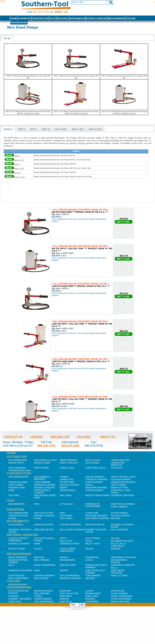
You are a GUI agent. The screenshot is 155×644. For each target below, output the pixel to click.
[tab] (7, 38)
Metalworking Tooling (119, 561)
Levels (89, 485)
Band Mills (66, 602)
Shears (64, 571)
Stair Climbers (119, 507)
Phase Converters (45, 565)
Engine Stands (42, 463)
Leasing (37, 437)
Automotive (25, 19)
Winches (116, 549)
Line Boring (92, 602)
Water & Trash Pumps (97, 495)
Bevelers (39, 557)
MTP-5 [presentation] (22, 129)
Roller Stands (17, 549)
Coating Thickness (70, 525)
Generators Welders (123, 482)
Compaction (66, 480)
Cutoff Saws (67, 482)
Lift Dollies (66, 504)
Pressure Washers (96, 488)
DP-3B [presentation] (7, 38)
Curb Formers (42, 482)
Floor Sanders (94, 482)
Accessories (16, 525)
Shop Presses (16, 576)
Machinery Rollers (122, 541)
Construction (41, 19)
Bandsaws (65, 591)
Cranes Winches (120, 460)
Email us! (61, 12)
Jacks (89, 541)
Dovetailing (118, 591)
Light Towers (119, 485)
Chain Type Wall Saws (123, 477)
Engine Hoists (16, 463)
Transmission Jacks (20, 471)
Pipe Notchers (68, 565)
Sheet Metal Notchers (118, 572)
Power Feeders (43, 599)
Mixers (64, 488)
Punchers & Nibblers (123, 565)
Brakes (64, 557)
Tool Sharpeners (70, 576)
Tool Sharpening (44, 602)
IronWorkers (67, 560)
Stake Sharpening (121, 599)
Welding (116, 518)
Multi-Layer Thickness (72, 530)
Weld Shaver (41, 578)
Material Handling (97, 19)
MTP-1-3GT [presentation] (78, 129)
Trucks (89, 549)
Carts (63, 538)
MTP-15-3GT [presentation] (95, 129)
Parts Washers (17, 468)
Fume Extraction (18, 516)
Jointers (13, 596)
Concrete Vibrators (123, 495)
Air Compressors (18, 477)
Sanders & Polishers (20, 571)
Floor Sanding (119, 594)
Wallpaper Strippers (97, 518)
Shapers (90, 599)
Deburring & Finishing (123, 557)
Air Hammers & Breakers (42, 478)
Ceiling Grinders (95, 477)
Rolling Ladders (120, 516)
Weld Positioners (19, 578)
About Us (107, 437)
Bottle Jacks (93, 460)
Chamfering (92, 557)
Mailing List (60, 437)
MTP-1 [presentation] (34, 129)
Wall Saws (66, 495)
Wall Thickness (120, 530)
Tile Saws (14, 495)
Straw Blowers (94, 490)
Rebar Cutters (119, 488)
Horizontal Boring (45, 485)
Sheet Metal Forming (123, 504)
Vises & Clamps (119, 576)
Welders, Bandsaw (70, 578)
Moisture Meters (44, 530)
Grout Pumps (16, 485)
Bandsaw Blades (18, 585)
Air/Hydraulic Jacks (45, 460)
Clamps (89, 591)
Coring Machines (18, 482)
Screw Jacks (67, 468)
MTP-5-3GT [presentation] (61, 129)
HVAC (53, 19)
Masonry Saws (17, 488)
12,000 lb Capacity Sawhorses (18, 539)
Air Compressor (18, 460)
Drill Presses (42, 560)
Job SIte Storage (69, 485)
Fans (37, 504)
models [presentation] (8, 129)
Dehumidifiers (16, 504)
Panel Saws (92, 596)
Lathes (89, 560)
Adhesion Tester (44, 525)
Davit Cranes (93, 538)
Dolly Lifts (66, 541)
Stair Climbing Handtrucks (68, 550)
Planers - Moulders (20, 599)
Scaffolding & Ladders (42, 492)
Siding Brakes (67, 490)
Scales (12, 518)
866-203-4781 (41, 12)
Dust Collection (43, 513)
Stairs (38, 518)
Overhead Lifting (69, 544)
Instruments (77, 19)
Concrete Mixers (121, 480)
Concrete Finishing (96, 480)
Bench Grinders (18, 557)
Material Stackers (19, 544)
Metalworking (117, 19)
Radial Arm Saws (120, 602)
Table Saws (15, 602)
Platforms (66, 516)
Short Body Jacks (95, 468)
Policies (84, 437)
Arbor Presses (68, 460)
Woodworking (19, 23)
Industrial (63, 19)
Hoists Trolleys (69, 463)
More (37, 544)
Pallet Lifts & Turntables (119, 545)
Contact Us (13, 437)
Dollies (115, 538)
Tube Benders (93, 576)
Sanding (64, 599)
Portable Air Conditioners (93, 505)
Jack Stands (92, 463)
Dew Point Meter (95, 525)
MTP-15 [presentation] (46, 129)
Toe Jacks (116, 468)
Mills (11, 565)
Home (14, 19)
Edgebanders (93, 594)
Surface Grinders (44, 576)
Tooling (131, 19)
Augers (64, 477)
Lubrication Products (118, 464)
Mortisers (66, 596)
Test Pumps (66, 518)
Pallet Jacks (92, 544)
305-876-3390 (70, 446)
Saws (11, 490)
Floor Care (92, 513)
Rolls (114, 568)
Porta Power (41, 468)
